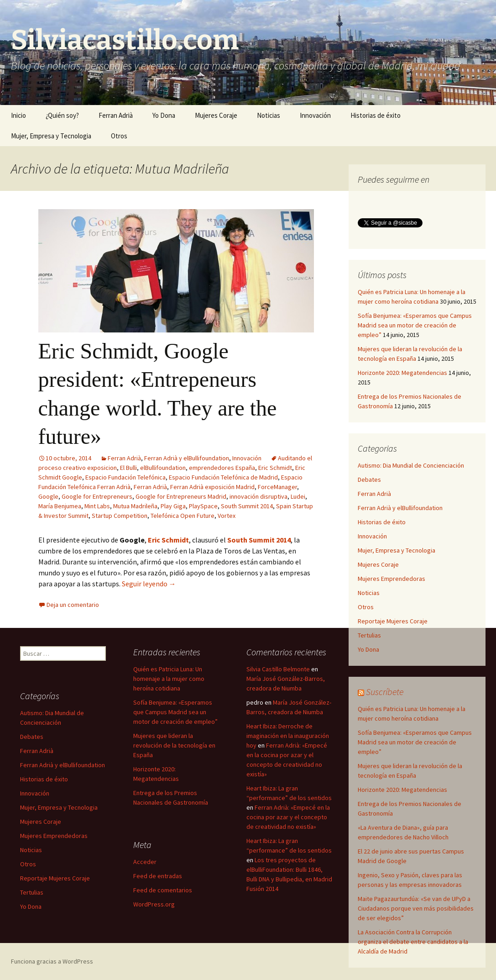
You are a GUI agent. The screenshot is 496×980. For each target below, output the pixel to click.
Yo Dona (164, 115)
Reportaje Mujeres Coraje (393, 621)
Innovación (315, 115)
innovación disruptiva (258, 496)
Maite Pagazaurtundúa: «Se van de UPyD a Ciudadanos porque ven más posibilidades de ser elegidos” (416, 908)
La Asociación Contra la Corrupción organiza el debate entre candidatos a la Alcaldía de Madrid (413, 942)
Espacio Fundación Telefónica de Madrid (223, 477)
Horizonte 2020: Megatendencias (402, 373)
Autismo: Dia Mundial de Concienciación (411, 465)
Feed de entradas (158, 876)
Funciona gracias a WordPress (52, 961)
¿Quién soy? (62, 115)
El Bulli (128, 468)
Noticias (269, 115)
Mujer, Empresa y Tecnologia (51, 136)
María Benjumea (60, 506)
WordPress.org (154, 904)
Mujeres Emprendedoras (392, 579)
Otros (119, 136)
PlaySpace (203, 506)
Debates (369, 479)
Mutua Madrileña (135, 506)
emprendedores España (222, 468)
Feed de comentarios (163, 890)
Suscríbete (385, 692)
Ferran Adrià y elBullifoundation (187, 458)
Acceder (145, 862)
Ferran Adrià (116, 115)
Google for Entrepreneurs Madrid (181, 496)
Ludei (298, 496)
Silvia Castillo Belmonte (278, 669)
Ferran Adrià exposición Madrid (212, 487)
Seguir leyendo (149, 584)
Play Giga (173, 506)
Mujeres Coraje (216, 115)
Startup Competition (120, 516)
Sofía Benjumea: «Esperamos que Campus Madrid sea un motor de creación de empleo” (415, 325)
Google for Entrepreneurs (97, 496)
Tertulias (369, 635)
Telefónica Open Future (183, 516)
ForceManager (277, 487)
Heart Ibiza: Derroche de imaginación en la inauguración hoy (288, 736)
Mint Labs (97, 506)
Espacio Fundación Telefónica (125, 477)
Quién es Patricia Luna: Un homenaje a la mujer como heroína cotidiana (169, 679)
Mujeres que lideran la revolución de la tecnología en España (174, 745)
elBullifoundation (163, 468)
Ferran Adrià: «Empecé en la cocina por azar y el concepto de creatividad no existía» (288, 817)
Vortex (227, 516)
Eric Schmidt (275, 468)
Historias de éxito (376, 115)
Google (48, 496)
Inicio (18, 115)
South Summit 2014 (247, 506)
